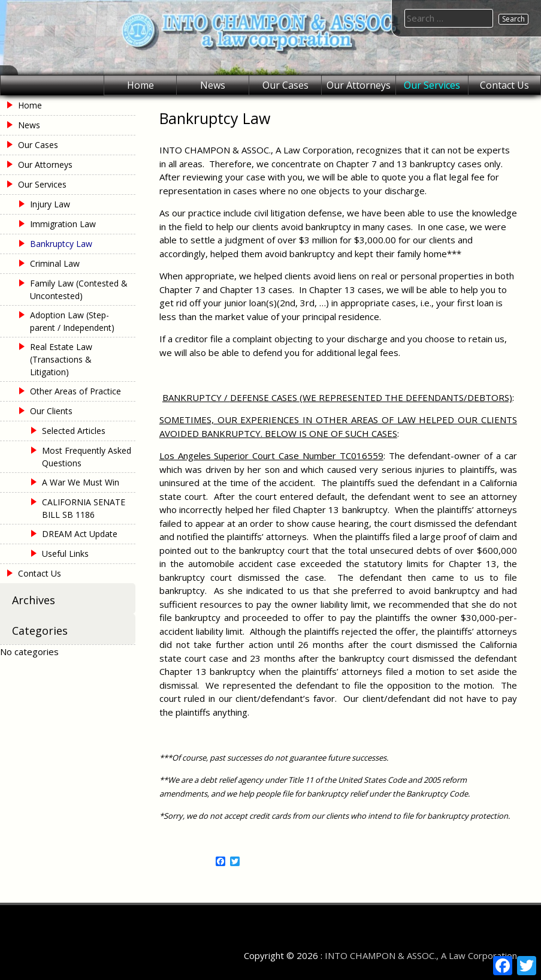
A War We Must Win (81, 482)
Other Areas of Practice (75, 391)
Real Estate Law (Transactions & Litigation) (61, 359)
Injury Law (50, 204)
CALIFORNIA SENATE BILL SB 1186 (84, 508)
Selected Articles (74, 431)
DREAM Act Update (80, 534)
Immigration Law (63, 224)
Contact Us (504, 85)
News (213, 85)
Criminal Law (55, 263)
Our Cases (285, 85)
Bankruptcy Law (61, 244)
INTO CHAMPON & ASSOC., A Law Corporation (421, 955)
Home (140, 85)
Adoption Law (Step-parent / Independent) (72, 321)
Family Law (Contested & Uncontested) (79, 290)
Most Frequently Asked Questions (87, 457)
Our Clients (51, 411)
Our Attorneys (359, 85)
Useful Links (65, 554)
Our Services (432, 85)
